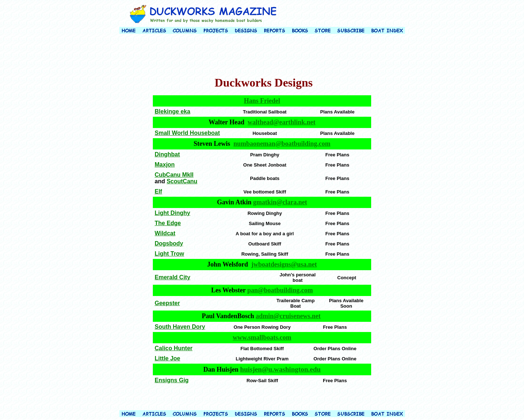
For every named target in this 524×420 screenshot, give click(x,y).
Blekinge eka (172, 111)
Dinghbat (167, 154)
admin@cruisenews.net (288, 316)
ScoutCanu (182, 181)
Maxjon (165, 165)
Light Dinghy (172, 213)
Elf (158, 191)
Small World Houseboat (187, 133)
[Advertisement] (262, 56)
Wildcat (165, 233)
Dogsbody (169, 243)
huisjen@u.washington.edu (281, 369)
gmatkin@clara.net (280, 202)
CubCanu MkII (174, 175)
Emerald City (172, 277)
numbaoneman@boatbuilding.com (282, 144)
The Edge (168, 223)
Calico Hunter (174, 348)
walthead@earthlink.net (281, 122)
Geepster (167, 303)
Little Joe (167, 358)
